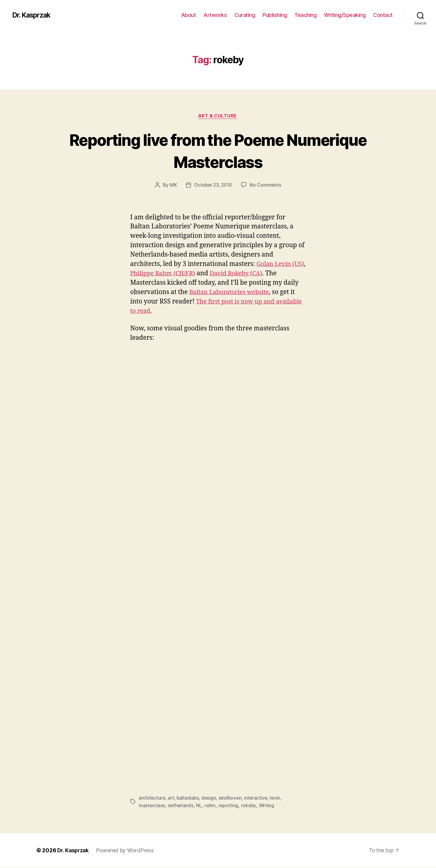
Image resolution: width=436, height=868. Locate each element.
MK (172, 186)
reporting (230, 806)
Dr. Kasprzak (33, 15)
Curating (245, 15)
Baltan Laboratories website (232, 293)
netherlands (181, 806)
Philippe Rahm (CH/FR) (180, 274)
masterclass (152, 806)
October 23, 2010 (213, 186)
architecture (152, 799)
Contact (383, 15)
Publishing (275, 15)
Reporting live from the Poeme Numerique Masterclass (218, 151)
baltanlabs (189, 799)
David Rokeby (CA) (257, 274)
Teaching (305, 15)
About (189, 15)
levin (278, 799)
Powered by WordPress (126, 851)
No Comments (267, 186)
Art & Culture (218, 116)
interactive (258, 799)
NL (200, 806)
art (172, 799)
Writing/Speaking (345, 15)
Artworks (215, 15)
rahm (211, 806)
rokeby (250, 806)
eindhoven (232, 799)
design (210, 799)
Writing (269, 806)
